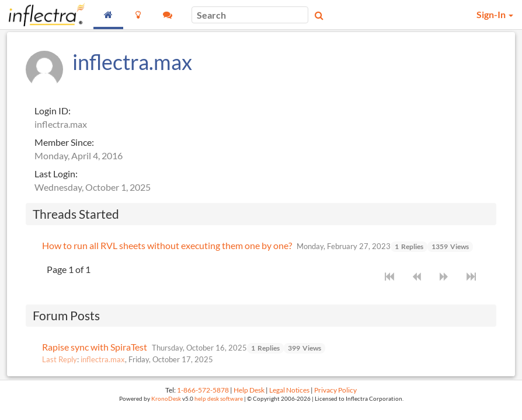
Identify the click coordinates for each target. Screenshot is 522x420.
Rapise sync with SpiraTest (95, 347)
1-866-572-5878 (203, 390)
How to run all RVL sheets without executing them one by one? (167, 245)
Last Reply (60, 359)
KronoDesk (166, 399)
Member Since (63, 142)
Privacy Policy (335, 390)
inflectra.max (103, 359)
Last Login (55, 174)
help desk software (219, 399)
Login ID (51, 111)
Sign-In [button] (495, 14)
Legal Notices (289, 390)
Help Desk (249, 390)
